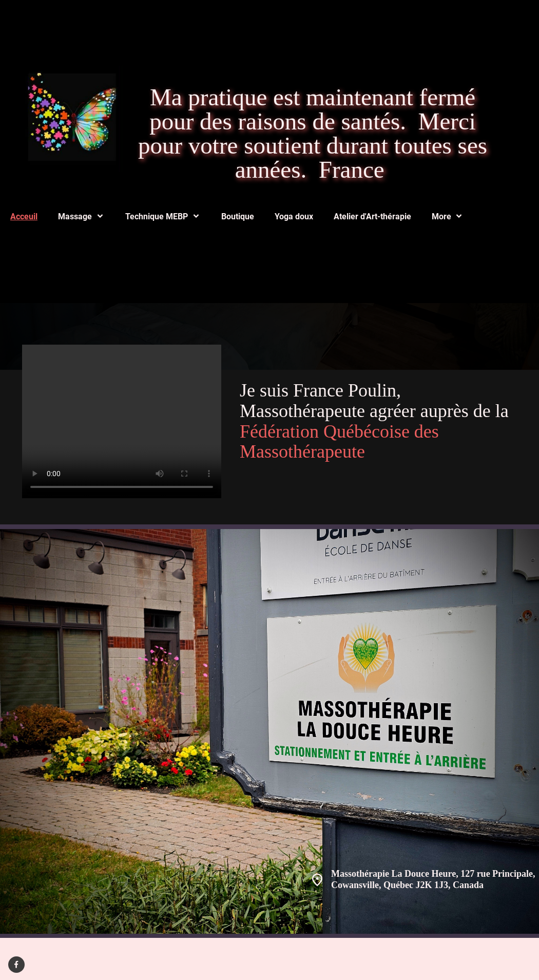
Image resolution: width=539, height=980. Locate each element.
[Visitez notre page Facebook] (16, 965)
